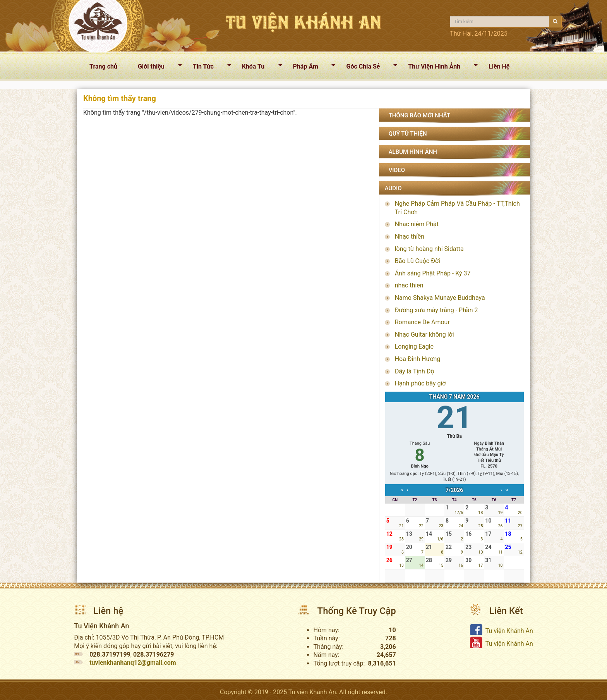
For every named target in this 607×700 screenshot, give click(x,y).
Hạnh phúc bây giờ (420, 383)
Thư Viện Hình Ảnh (440, 68)
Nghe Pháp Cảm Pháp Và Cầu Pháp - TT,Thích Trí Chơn (457, 208)
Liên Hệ (499, 66)
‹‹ (402, 490)
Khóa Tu (259, 68)
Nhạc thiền (410, 236)
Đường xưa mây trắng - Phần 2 (436, 310)
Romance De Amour (422, 322)
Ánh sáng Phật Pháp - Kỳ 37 (433, 273)
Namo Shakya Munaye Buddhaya (440, 298)
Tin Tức (209, 68)
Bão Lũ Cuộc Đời (418, 261)
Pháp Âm (311, 68)
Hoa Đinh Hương (418, 359)
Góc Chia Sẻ (369, 68)
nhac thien (409, 285)
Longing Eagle (414, 347)
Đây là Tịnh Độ (415, 371)
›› (507, 490)
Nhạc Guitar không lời (424, 335)
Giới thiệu (157, 68)
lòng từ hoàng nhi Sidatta (429, 249)
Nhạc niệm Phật (417, 224)
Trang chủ (103, 66)
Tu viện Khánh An (509, 631)
